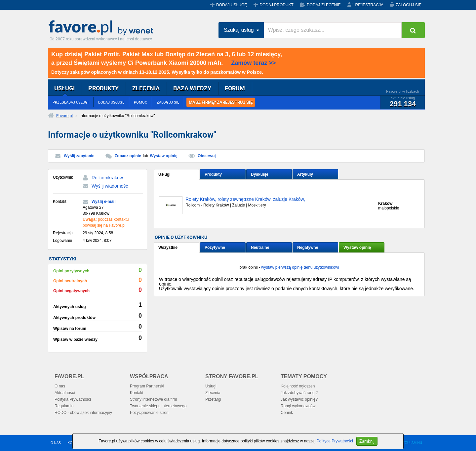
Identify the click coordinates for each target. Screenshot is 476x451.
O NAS (56, 443)
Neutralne (260, 248)
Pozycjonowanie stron (149, 413)
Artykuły (305, 174)
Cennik (287, 413)
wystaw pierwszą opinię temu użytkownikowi (300, 267)
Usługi (164, 174)
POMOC (140, 102)
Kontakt (137, 393)
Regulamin (64, 406)
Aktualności (65, 393)
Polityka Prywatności (73, 399)
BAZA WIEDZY (192, 88)
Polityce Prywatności (335, 441)
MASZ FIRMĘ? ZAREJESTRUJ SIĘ (221, 102)
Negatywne (308, 248)
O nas (60, 386)
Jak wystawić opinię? (299, 399)
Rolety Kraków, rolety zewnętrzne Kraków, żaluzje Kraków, (245, 199)
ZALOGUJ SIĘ (409, 5)
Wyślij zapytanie (79, 156)
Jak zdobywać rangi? (299, 393)
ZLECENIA (146, 88)
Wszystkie (168, 248)
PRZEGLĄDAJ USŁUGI (71, 102)
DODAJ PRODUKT (277, 5)
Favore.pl (102, 28)
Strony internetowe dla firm (154, 399)
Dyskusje (260, 174)
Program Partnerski (147, 386)
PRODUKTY (103, 88)
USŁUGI (64, 88)
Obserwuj (207, 156)
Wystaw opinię (164, 156)
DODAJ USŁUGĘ (232, 5)
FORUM (235, 88)
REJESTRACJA (369, 5)
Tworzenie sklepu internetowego (158, 406)
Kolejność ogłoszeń (298, 386)
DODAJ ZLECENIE (324, 5)
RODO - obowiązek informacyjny (83, 413)
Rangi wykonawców (298, 406)
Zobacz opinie (128, 156)
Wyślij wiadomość (110, 186)
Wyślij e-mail (103, 202)
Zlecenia (213, 393)
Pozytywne (215, 248)
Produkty (213, 174)
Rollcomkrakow (107, 178)
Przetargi (213, 399)
